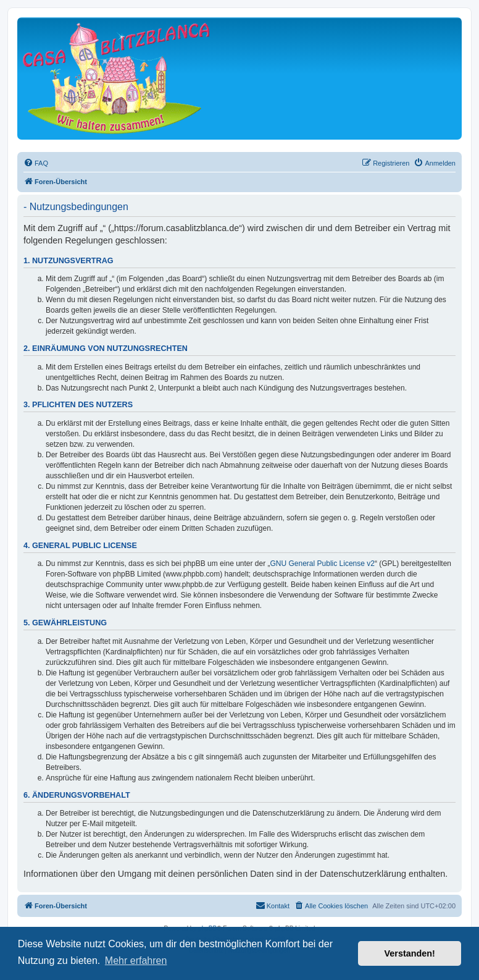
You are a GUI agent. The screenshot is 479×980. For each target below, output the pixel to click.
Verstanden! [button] (410, 953)
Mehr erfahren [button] (136, 961)
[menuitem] (36, 163)
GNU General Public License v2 (323, 564)
